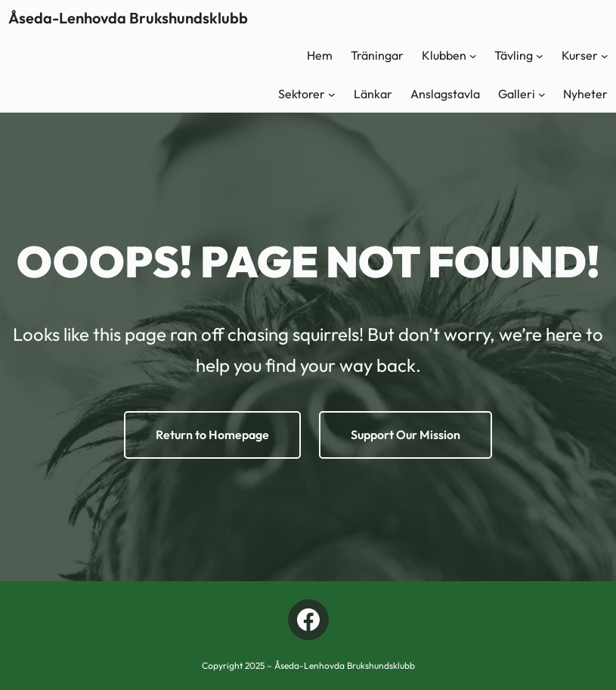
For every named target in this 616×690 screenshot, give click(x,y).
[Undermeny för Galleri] (542, 94)
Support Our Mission (406, 435)
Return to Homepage (212, 435)
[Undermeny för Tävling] (540, 56)
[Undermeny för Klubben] (473, 56)
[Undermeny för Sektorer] (332, 94)
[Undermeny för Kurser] (605, 56)
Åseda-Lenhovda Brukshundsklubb (128, 18)
